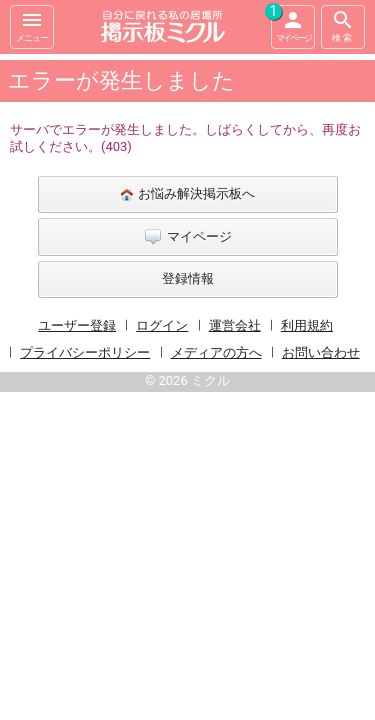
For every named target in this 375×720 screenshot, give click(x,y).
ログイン (162, 325)
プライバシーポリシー (85, 352)
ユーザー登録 (77, 325)
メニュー (32, 25)
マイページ (291, 24)
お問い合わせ (321, 352)
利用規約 (307, 325)
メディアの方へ (216, 352)
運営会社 (235, 325)
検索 (343, 25)
